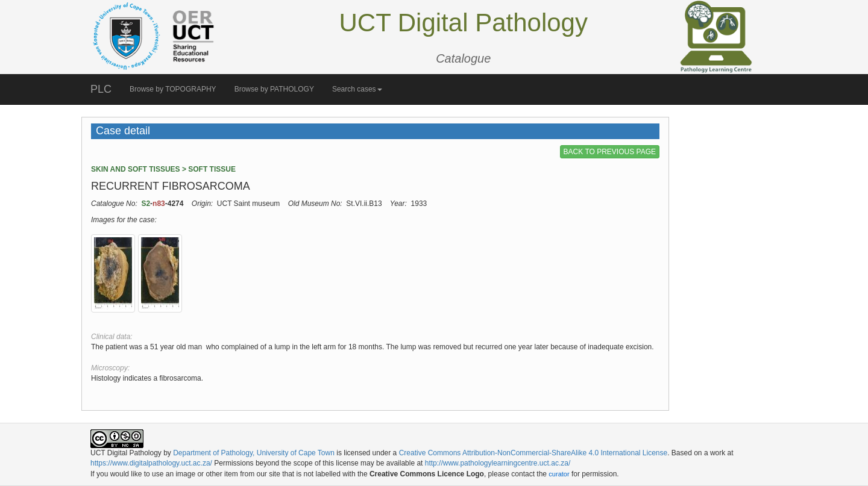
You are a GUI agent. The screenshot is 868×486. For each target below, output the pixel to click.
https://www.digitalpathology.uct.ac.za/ (151, 463)
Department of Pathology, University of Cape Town (254, 453)
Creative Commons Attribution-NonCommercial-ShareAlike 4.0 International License (533, 453)
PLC (101, 89)
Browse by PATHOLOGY (274, 89)
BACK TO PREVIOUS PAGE (610, 152)
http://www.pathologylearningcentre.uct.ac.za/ (498, 463)
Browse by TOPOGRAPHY (173, 89)
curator (559, 474)
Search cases (357, 89)
